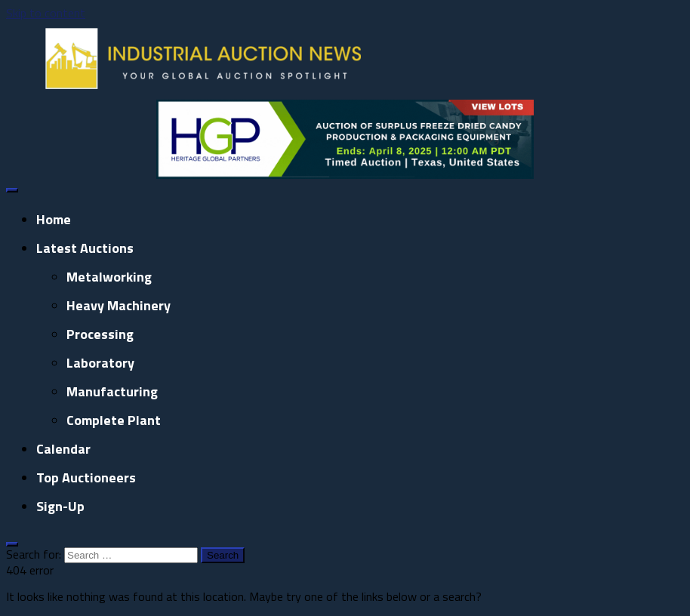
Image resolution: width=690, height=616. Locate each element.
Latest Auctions (85, 248)
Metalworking (109, 277)
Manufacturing (112, 391)
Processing (100, 334)
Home (54, 219)
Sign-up (60, 506)
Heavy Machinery (119, 305)
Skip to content (46, 13)
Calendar (63, 449)
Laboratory (100, 363)
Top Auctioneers (86, 477)
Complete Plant (114, 420)
